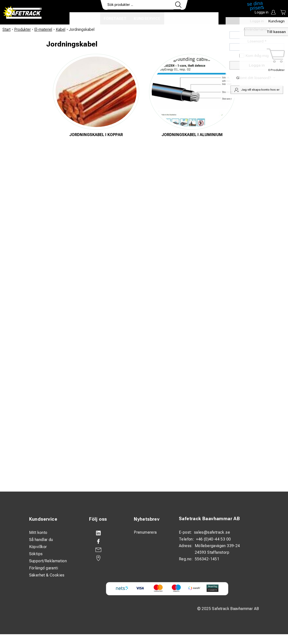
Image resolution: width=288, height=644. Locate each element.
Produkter (85, 19)
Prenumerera (145, 532)
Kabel (61, 29)
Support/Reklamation (48, 561)
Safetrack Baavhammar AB (209, 519)
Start (6, 29)
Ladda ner (204, 19)
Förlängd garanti (44, 568)
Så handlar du (41, 540)
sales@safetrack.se (212, 532)
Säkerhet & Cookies (47, 575)
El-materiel (43, 29)
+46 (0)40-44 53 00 (213, 539)
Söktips (36, 554)
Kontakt (177, 19)
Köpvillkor (38, 547)
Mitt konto (38, 533)
